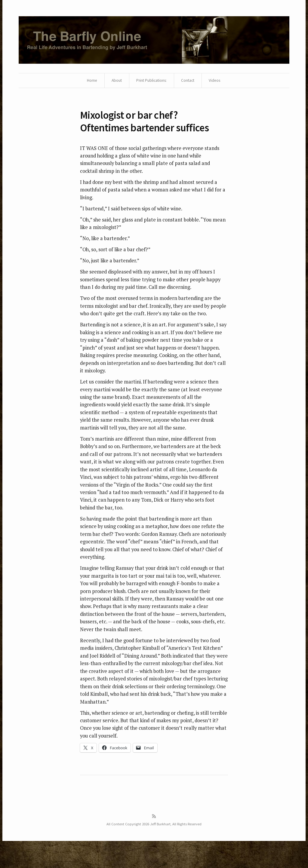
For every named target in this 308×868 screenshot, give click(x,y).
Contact (188, 81)
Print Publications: (151, 81)
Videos (216, 81)
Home (90, 81)
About (115, 81)
